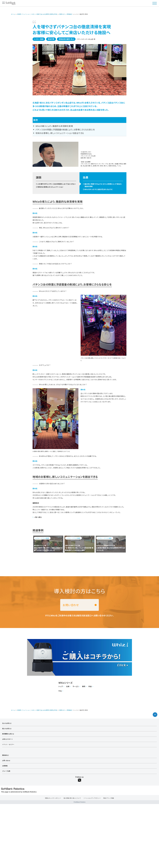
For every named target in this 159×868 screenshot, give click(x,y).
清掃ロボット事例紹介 (66, 14)
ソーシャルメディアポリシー (92, 798)
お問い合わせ (71, 605)
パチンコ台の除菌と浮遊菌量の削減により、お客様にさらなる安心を (65, 129)
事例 (84, 686)
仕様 (68, 686)
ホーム (13, 14)
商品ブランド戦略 (109, 798)
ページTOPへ (155, 715)
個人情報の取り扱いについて (72, 798)
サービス (76, 686)
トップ (61, 686)
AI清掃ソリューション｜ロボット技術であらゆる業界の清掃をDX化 (37, 14)
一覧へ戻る (38, 517)
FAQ (60, 691)
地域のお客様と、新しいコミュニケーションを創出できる (60, 133)
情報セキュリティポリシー (53, 798)
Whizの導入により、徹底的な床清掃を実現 (54, 126)
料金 (90, 686)
